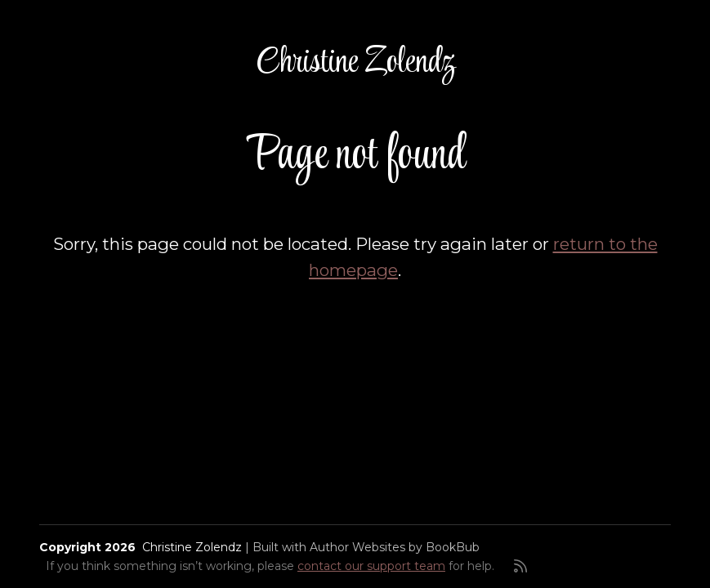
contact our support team (371, 566)
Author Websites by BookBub (395, 547)
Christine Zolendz (355, 63)
